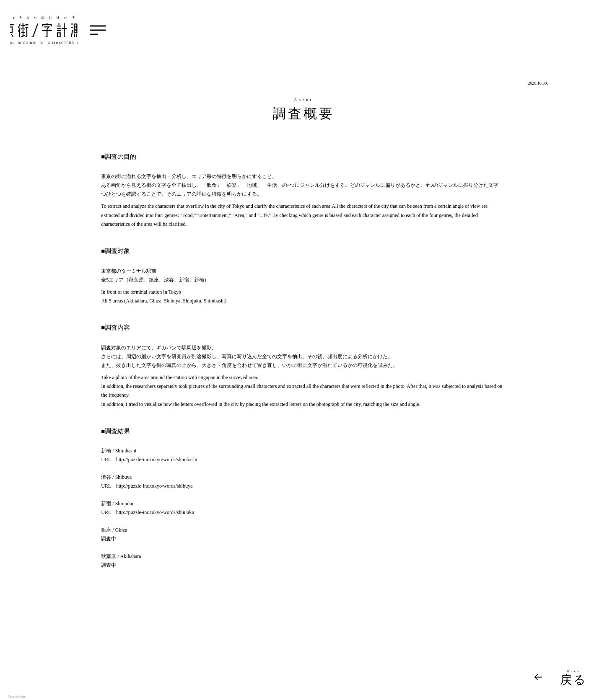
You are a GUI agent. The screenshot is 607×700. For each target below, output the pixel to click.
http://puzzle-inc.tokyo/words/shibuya (154, 486)
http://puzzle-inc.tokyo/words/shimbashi (157, 460)
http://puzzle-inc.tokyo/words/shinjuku (155, 512)
